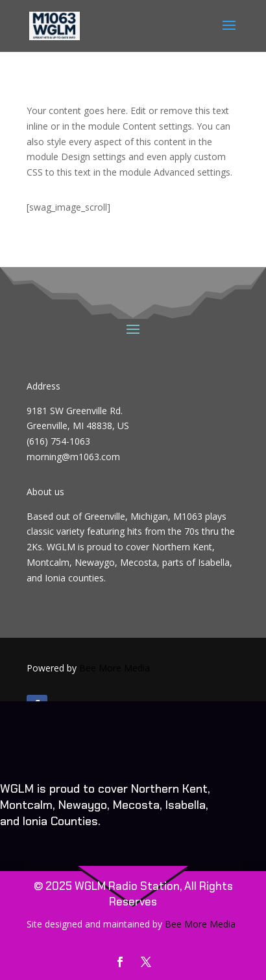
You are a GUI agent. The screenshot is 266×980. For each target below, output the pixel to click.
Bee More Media (115, 668)
